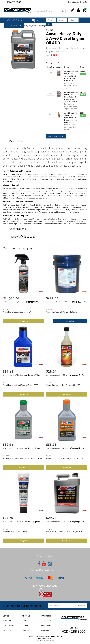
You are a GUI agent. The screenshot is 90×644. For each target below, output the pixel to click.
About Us (75, 2)
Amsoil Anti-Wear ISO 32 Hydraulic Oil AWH (62, 312)
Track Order (7, 630)
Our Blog (25, 625)
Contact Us (83, 2)
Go (49, 24)
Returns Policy (46, 630)
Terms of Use (46, 620)
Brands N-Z (14, 26)
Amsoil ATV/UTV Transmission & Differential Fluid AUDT (23, 458)
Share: (53, 55)
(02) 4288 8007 (13, 2)
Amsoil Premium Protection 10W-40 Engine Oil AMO (65, 532)
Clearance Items (8, 625)
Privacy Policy (46, 625)
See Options (23, 321)
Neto (53, 641)
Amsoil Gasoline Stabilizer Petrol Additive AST (63, 385)
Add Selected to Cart (56, 136)
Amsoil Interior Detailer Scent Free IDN (17, 312)
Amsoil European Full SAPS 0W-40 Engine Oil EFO (64, 458)
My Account (7, 620)
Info (39, 302)
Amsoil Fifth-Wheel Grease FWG (15, 532)
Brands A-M (14, 20)
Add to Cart (70, 321)
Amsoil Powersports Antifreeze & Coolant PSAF (20, 385)
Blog (70, 2)
